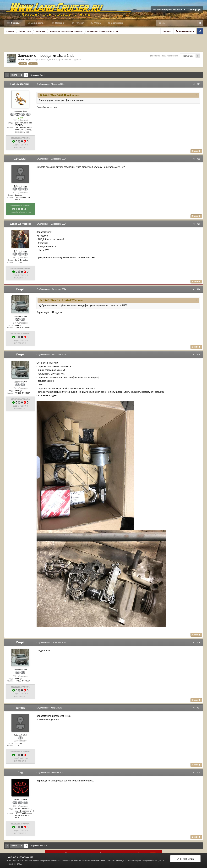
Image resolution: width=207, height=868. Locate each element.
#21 (199, 84)
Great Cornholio (20, 224)
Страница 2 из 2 (39, 75)
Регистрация (195, 10)
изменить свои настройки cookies (107, 861)
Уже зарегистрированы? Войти (169, 10)
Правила (167, 31)
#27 (199, 708)
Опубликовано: (51, 84)
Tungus (20, 708)
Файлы (97, 23)
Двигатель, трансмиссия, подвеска (64, 59)
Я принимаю (185, 859)
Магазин (60, 23)
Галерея (80, 23)
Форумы (16, 23)
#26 (199, 642)
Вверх (196, 151)
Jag (20, 772)
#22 (199, 159)
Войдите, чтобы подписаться (165, 56)
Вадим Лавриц (20, 84)
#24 (199, 289)
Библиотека (117, 23)
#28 (199, 773)
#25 (199, 355)
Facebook (200, 31)
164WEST (20, 159)
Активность (38, 23)
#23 (199, 224)
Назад (14, 75)
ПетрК (28, 59)
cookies (58, 861)
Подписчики (188, 56)
